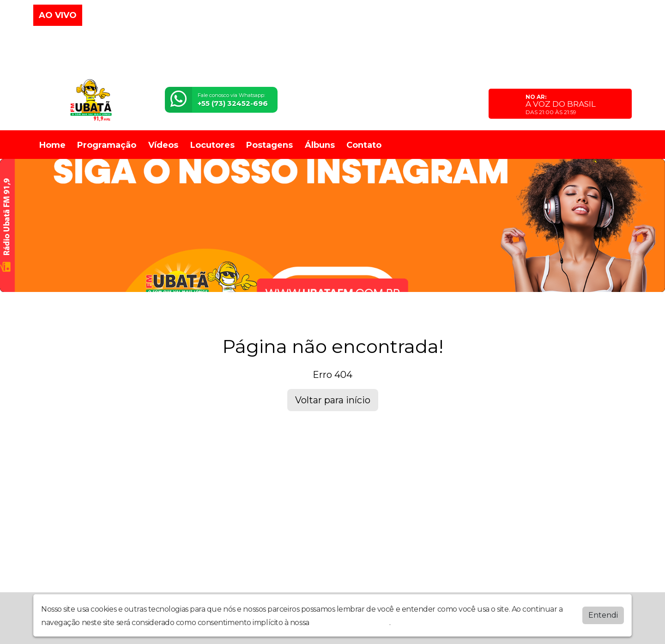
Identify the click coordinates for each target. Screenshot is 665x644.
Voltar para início (333, 400)
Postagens (269, 145)
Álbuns (320, 145)
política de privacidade (350, 623)
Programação (107, 145)
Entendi (603, 615)
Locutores (212, 145)
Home (52, 145)
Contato (364, 145)
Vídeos (163, 145)
